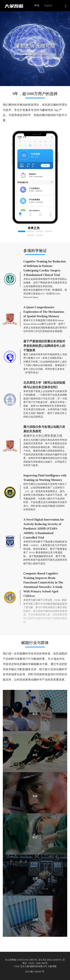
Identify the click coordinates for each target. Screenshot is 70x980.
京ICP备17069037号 (35, 972)
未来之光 (34, 228)
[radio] (36, 6)
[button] (65, 6)
